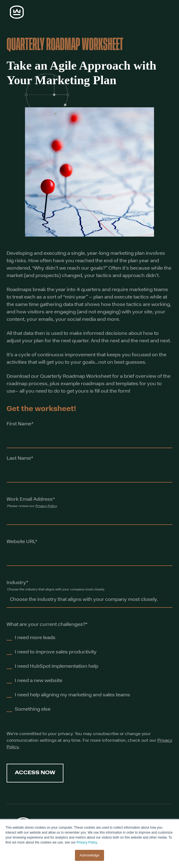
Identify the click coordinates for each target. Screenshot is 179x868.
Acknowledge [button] (89, 855)
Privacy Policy (87, 842)
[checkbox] (90, 676)
